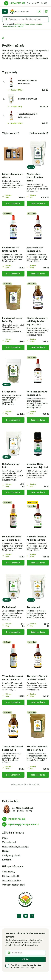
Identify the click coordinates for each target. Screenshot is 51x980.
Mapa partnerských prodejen (16, 847)
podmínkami (37, 965)
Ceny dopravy (9, 872)
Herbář (6, 851)
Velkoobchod (9, 842)
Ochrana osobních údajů (13, 885)
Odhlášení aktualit (11, 876)
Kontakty (7, 860)
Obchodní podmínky (12, 880)
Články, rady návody (11, 855)
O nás (5, 838)
